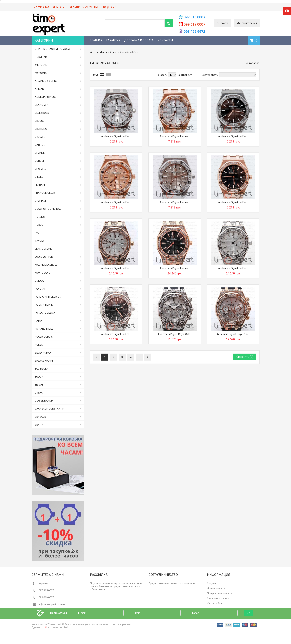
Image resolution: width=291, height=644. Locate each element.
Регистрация (247, 23)
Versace (58, 417)
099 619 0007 (194, 24)
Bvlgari (58, 137)
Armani (58, 89)
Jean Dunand (44, 249)
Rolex (58, 345)
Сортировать (210, 75)
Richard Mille (58, 329)
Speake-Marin (44, 361)
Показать (162, 75)
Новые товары (216, 590)
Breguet (58, 121)
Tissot (58, 385)
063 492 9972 (194, 31)
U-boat (58, 393)
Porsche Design (58, 313)
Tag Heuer (58, 369)
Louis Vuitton (58, 257)
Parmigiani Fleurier (58, 297)
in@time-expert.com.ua (52, 606)
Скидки (211, 585)
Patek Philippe (58, 305)
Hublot (58, 225)
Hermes (58, 217)
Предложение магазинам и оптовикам (172, 585)
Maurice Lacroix (58, 265)
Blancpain (58, 105)
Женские (58, 65)
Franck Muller (58, 193)
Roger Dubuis (58, 337)
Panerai (58, 289)
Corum (58, 161)
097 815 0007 (194, 17)
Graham (58, 201)
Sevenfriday (58, 353)
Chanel (58, 153)
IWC (58, 233)
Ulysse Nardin (58, 401)
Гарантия (113, 40)
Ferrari (58, 185)
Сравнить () (245, 357)
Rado (58, 321)
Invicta (39, 241)
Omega (58, 281)
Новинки (58, 57)
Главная (96, 40)
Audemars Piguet (58, 97)
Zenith (58, 425)
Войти (222, 23)
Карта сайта (214, 605)
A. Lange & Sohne (58, 81)
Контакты (165, 40)
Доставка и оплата (139, 40)
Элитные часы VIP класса (58, 49)
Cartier (58, 145)
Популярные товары (220, 595)
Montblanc (58, 273)
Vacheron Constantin (58, 409)
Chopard (58, 169)
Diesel (58, 177)
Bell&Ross (58, 113)
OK (248, 621)
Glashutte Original (58, 209)
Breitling (58, 129)
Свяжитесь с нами (218, 600)
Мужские (58, 73)
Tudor (58, 377)
